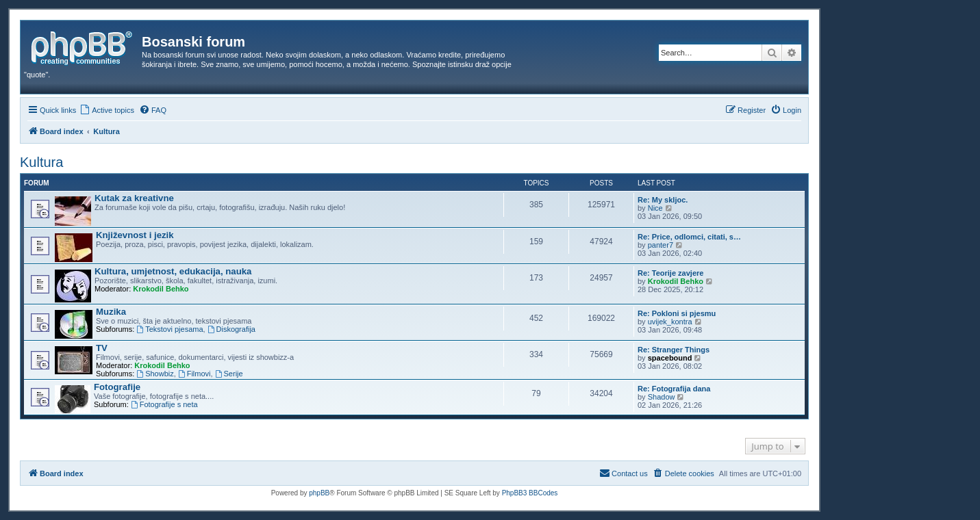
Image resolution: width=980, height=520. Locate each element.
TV (102, 348)
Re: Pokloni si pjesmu (677, 313)
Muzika (111, 312)
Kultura (41, 162)
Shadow (662, 397)
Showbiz (155, 374)
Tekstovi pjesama (169, 329)
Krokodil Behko (161, 289)
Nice (655, 208)
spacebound (670, 358)
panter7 (661, 245)
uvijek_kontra (670, 322)
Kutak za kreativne (134, 198)
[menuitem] (107, 110)
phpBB (319, 493)
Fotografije (117, 387)
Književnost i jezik (135, 235)
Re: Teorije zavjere (670, 273)
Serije (229, 374)
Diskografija (231, 329)
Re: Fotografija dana (674, 389)
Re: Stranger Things (674, 350)
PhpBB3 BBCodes (530, 493)
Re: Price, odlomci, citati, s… (689, 237)
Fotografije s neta (164, 404)
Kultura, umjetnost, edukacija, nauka (173, 271)
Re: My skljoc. (663, 200)
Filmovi (194, 374)
